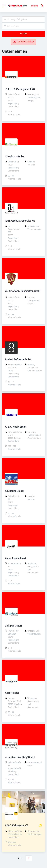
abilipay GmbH (13, 626)
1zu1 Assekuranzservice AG (20, 221)
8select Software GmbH (18, 359)
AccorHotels (12, 693)
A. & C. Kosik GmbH (16, 427)
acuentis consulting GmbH (20, 757)
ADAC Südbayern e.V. (17, 825)
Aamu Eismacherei (15, 558)
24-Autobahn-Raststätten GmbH (23, 291)
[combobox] (23, 20)
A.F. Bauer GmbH (14, 491)
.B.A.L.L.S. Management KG (20, 89)
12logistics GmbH (15, 157)
